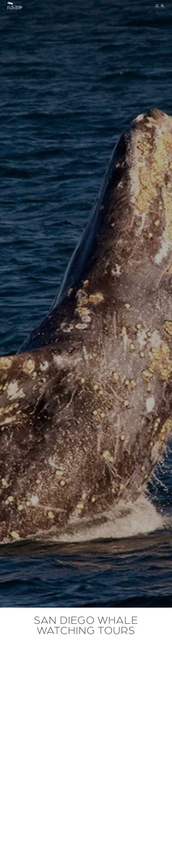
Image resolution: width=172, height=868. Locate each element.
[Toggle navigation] (157, 6)
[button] (162, 6)
